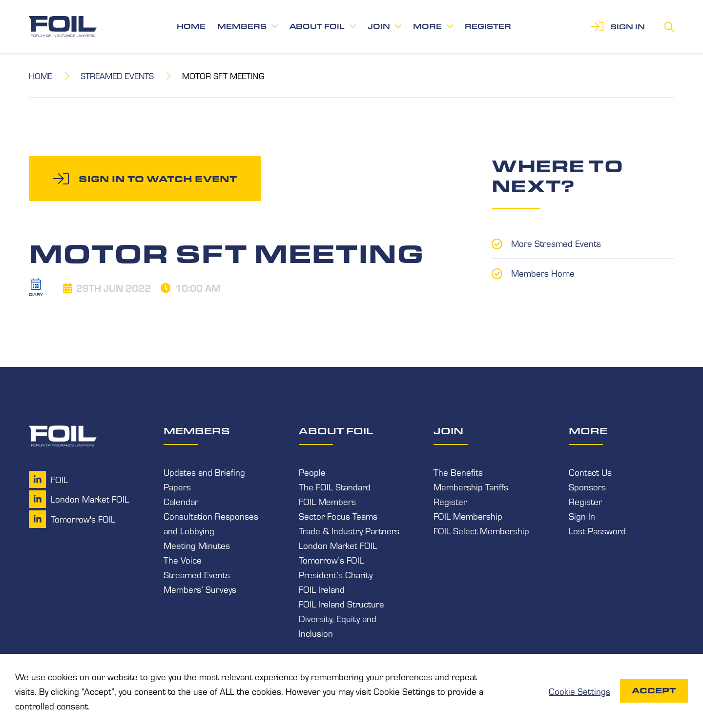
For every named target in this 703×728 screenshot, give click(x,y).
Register (488, 26)
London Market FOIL (338, 545)
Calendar (181, 501)
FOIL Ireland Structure (341, 604)
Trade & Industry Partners (349, 530)
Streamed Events (118, 75)
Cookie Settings (579, 691)
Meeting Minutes (197, 545)
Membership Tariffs (471, 486)
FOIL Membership (468, 516)
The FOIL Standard (335, 486)
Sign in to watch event (158, 179)
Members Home (543, 272)
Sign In (582, 516)
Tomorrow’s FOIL (331, 560)
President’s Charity (336, 574)
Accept (654, 691)
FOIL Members (327, 501)
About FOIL (317, 26)
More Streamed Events (556, 243)
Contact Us (590, 472)
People (312, 472)
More (427, 26)
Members (242, 26)
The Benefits (458, 472)
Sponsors (587, 486)
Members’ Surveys (200, 589)
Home (191, 26)
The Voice (183, 560)
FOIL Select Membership (481, 530)
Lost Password (597, 530)
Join (379, 26)
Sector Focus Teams (338, 516)
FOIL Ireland (322, 589)
